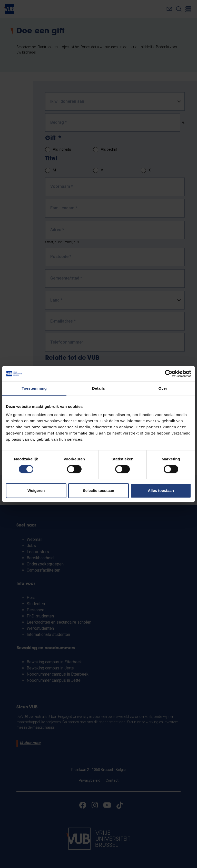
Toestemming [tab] (34, 388)
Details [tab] (98, 388)
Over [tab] (163, 388)
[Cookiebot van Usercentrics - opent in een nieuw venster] (169, 374)
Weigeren (36, 490)
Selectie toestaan (99, 490)
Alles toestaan (161, 490)
